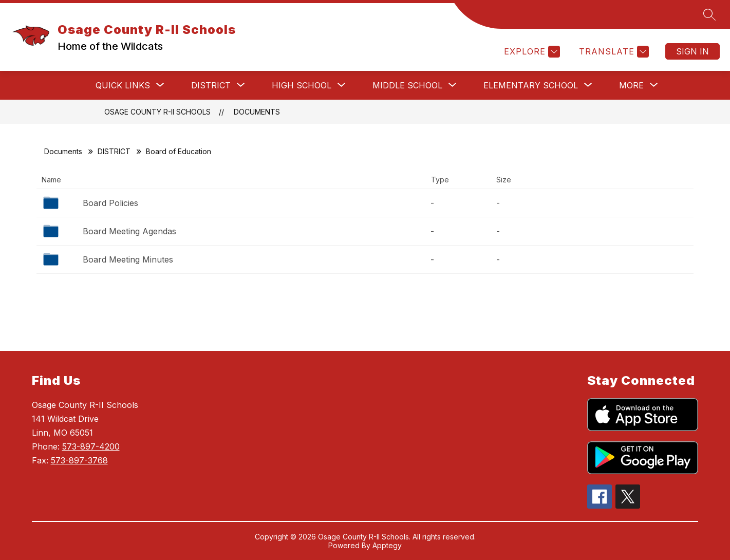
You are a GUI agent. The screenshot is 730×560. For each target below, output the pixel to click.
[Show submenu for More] (631, 85)
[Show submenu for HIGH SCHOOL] (302, 85)
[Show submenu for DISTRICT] (211, 85)
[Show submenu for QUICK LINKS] (123, 85)
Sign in (692, 51)
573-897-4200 (91, 446)
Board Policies (110, 203)
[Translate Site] (613, 52)
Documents (257, 112)
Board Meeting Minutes (128, 259)
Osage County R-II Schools (157, 112)
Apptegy (387, 545)
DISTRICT (114, 151)
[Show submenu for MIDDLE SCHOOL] (407, 85)
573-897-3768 (79, 460)
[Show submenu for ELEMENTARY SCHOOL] (531, 85)
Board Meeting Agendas (129, 231)
